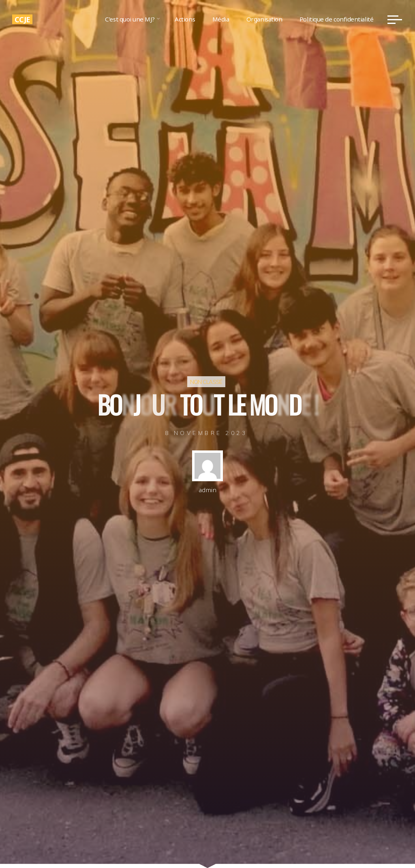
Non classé (206, 382)
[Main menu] (395, 19)
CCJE (22, 19)
